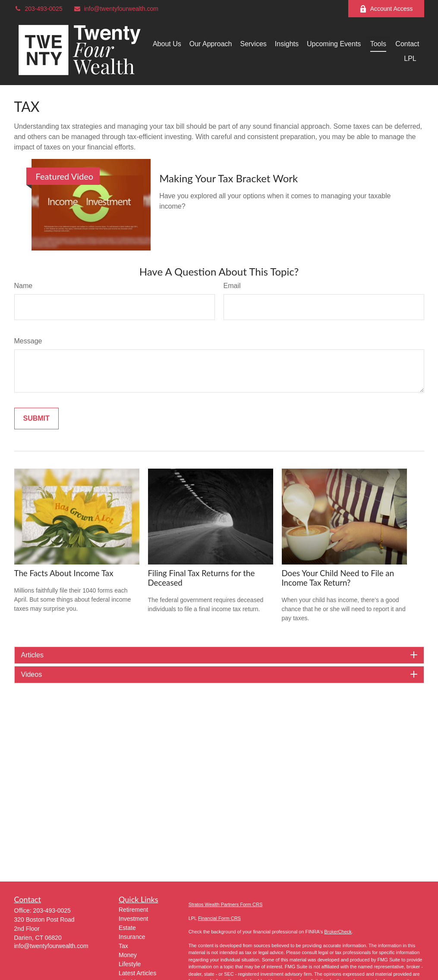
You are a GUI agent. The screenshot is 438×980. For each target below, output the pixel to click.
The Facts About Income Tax (64, 573)
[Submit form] (36, 419)
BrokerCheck (338, 932)
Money (128, 955)
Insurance (132, 937)
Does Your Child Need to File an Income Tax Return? (338, 578)
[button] (167, 44)
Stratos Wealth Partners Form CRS (226, 904)
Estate (127, 928)
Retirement (133, 910)
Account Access (386, 9)
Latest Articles (137, 973)
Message (28, 341)
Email (232, 286)
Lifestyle (130, 964)
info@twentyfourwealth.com (116, 9)
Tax (123, 946)
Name (24, 286)
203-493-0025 (38, 9)
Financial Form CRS (219, 918)
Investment (133, 919)
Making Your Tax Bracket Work (228, 178)
